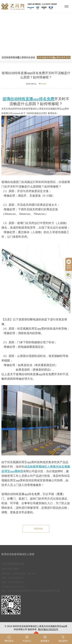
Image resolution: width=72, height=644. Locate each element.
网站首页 (36, 38)
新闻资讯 (49, 38)
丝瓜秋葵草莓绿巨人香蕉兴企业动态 (18, 57)
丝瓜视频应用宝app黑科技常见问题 (37, 43)
